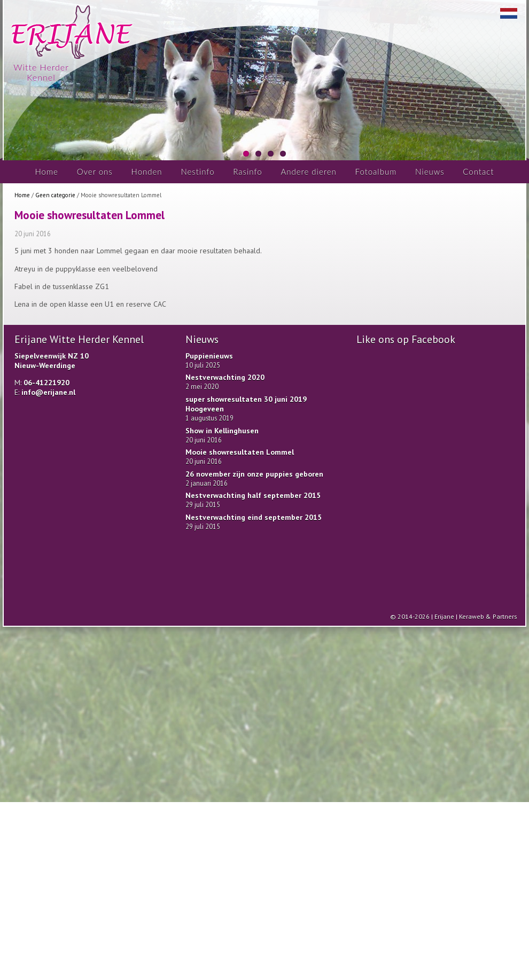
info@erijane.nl (48, 392)
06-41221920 (46, 383)
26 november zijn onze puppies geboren (254, 474)
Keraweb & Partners (488, 616)
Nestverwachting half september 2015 (253, 495)
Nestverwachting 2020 (225, 377)
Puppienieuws (209, 356)
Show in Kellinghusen (222, 431)
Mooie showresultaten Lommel (240, 452)
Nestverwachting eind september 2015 (254, 517)
